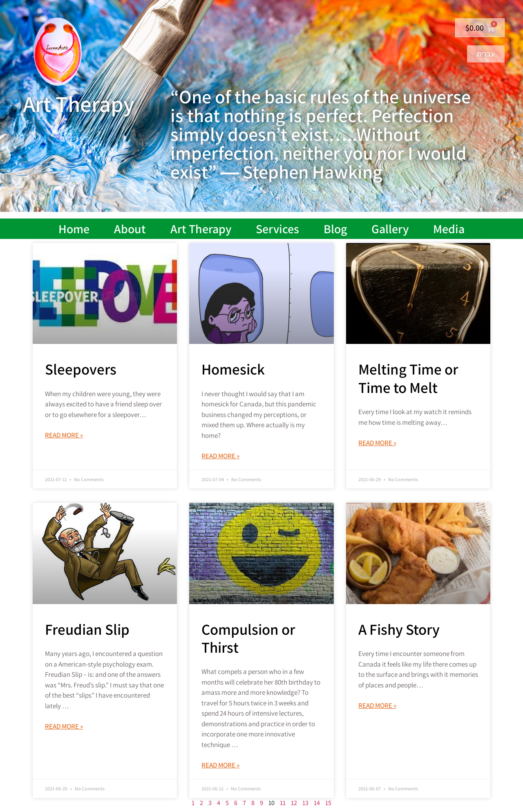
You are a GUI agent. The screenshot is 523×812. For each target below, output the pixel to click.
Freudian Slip (87, 629)
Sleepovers (81, 369)
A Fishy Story (399, 629)
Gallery (390, 229)
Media (449, 229)
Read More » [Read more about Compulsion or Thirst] (220, 765)
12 (294, 803)
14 (317, 803)
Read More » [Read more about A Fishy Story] (377, 705)
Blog (335, 229)
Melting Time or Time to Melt (408, 378)
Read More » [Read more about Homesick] (220, 456)
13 (305, 803)
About (130, 229)
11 (283, 803)
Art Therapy (201, 229)
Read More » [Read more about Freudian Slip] (64, 726)
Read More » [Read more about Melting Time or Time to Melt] (377, 443)
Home (74, 229)
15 (328, 803)
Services (277, 229)
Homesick (233, 369)
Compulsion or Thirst (248, 638)
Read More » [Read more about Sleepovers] (64, 435)
